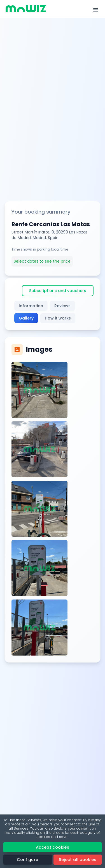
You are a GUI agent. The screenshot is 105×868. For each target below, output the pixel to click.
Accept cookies (53, 847)
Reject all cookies (78, 860)
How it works (58, 318)
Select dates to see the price (42, 261)
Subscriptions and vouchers (58, 291)
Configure (27, 860)
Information (31, 306)
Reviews (62, 306)
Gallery (26, 318)
